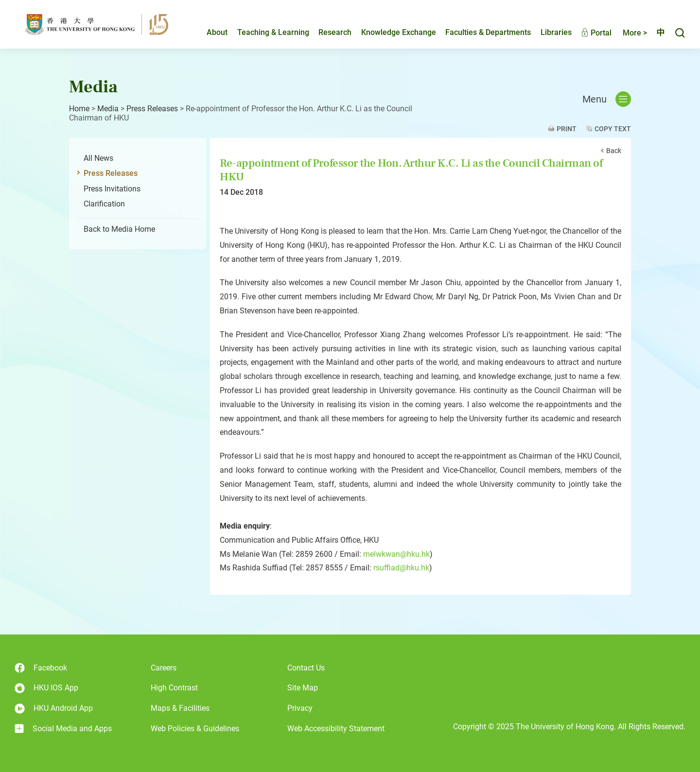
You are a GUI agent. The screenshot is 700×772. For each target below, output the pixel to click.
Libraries (548, 32)
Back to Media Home (119, 229)
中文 (656, 33)
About (209, 32)
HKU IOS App (46, 688)
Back (614, 151)
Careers (164, 668)
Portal (588, 33)
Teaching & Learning (265, 32)
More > (627, 33)
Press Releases (152, 109)
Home (79, 109)
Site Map (303, 688)
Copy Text (613, 129)
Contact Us (306, 668)
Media (108, 109)
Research (327, 32)
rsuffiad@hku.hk (401, 568)
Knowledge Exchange (390, 32)
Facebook (41, 668)
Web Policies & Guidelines (195, 729)
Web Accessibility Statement (336, 729)
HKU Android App (54, 709)
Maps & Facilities (180, 708)
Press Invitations (112, 189)
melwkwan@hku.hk (396, 554)
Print (567, 129)
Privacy (300, 708)
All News (98, 158)
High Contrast (174, 688)
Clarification (104, 204)
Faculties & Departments (480, 32)
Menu (607, 99)
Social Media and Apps (63, 729)
